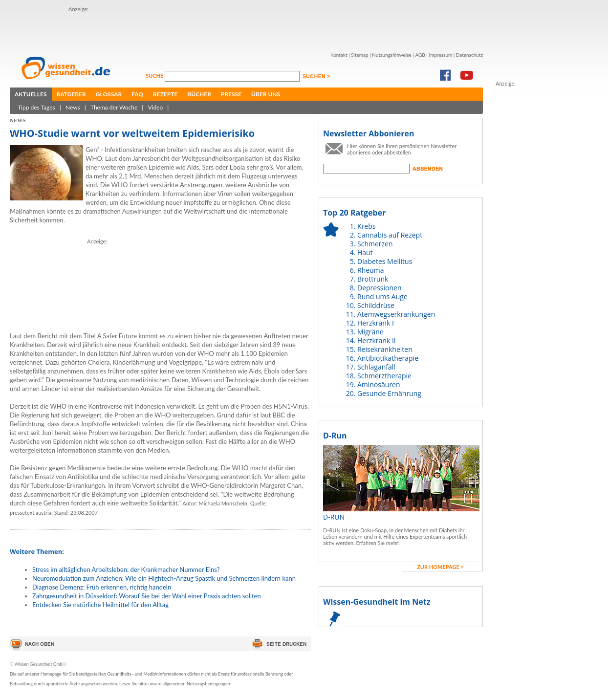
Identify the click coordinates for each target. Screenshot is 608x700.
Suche (155, 76)
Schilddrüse (376, 305)
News (73, 107)
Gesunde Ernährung (389, 393)
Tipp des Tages (36, 107)
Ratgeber (71, 94)
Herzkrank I (376, 323)
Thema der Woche (114, 107)
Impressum (440, 55)
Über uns (266, 94)
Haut (365, 252)
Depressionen (380, 288)
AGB (420, 55)
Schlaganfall (376, 367)
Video (155, 107)
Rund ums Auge (382, 296)
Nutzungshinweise (392, 55)
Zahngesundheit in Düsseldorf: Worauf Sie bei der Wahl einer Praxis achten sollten (147, 596)
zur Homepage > (440, 567)
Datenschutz (469, 55)
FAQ (137, 94)
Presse (231, 94)
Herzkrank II (377, 340)
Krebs (366, 226)
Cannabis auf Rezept (390, 235)
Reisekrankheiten (385, 349)
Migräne (370, 332)
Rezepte (165, 94)
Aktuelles (31, 94)
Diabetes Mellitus (385, 261)
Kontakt (339, 55)
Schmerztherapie (384, 376)
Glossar (109, 94)
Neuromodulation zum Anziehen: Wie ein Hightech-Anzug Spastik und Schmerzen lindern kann (164, 578)
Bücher (199, 94)
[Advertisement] (126, 28)
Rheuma (370, 270)
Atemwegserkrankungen (396, 314)
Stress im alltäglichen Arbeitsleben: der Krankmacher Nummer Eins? (126, 569)
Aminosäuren (379, 384)
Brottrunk (373, 279)
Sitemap (359, 55)
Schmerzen (375, 244)
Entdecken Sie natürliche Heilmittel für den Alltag (100, 605)
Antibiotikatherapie (388, 358)
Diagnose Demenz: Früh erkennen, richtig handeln (102, 587)
